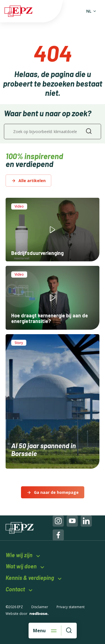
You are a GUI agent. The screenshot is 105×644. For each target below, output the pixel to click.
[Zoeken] (89, 132)
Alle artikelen (32, 181)
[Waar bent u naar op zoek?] (69, 631)
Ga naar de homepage (56, 492)
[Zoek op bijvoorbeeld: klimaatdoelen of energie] (52, 132)
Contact (15, 589)
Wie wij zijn (19, 555)
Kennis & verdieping (30, 578)
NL (89, 11)
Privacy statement (71, 607)
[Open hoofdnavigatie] (45, 631)
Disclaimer (40, 607)
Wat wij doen (21, 566)
